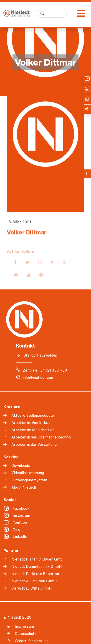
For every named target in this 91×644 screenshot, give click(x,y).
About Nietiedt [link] (24, 487)
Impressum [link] (24, 626)
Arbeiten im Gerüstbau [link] (31, 423)
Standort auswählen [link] (40, 355)
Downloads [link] (21, 465)
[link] (87, 174)
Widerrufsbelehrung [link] (32, 641)
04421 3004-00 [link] (54, 370)
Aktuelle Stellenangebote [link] (33, 415)
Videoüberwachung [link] (28, 473)
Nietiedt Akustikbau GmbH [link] (34, 581)
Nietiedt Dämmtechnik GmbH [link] (37, 566)
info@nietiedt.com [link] (38, 377)
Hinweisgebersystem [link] (29, 480)
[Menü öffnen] (81, 13)
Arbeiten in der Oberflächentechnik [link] (41, 437)
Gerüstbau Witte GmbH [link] (32, 588)
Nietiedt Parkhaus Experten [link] (35, 574)
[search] (52, 13)
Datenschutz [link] (26, 634)
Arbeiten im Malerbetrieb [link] (33, 430)
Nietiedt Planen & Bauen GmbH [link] (38, 559)
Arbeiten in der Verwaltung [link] (34, 444)
